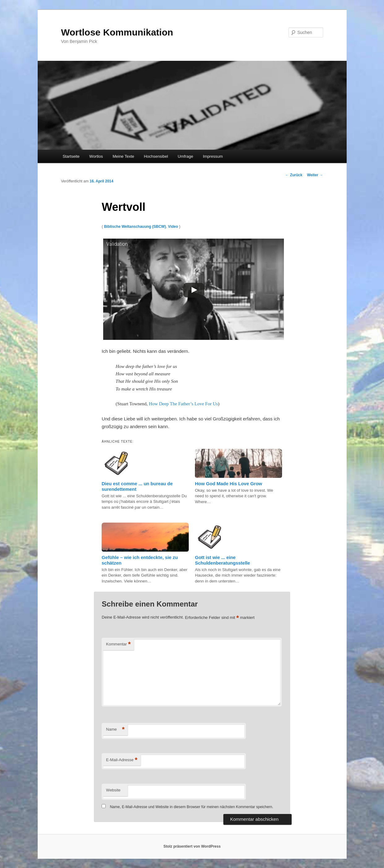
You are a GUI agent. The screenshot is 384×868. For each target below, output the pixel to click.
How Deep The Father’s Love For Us (184, 404)
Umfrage (185, 156)
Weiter (315, 175)
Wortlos (96, 156)
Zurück (294, 175)
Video (173, 227)
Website (113, 790)
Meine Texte (123, 156)
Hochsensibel (156, 156)
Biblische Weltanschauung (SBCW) (135, 227)
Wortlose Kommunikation (117, 32)
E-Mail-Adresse (122, 760)
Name (115, 730)
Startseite (71, 156)
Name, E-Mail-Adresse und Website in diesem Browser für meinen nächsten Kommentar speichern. (192, 807)
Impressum (213, 156)
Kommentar (118, 644)
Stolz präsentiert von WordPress (192, 846)
